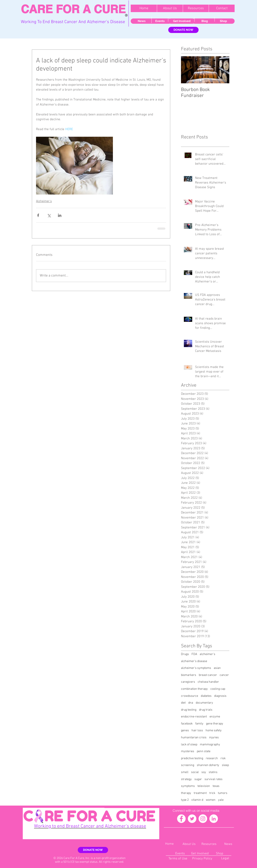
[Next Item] (222, 70)
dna (191, 703)
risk (223, 758)
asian (217, 668)
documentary (204, 703)
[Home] (169, 844)
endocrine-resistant (194, 717)
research (212, 758)
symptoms (188, 786)
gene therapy (215, 724)
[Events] (160, 21)
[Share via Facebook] (38, 215)
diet (183, 703)
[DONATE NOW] (183, 30)
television (204, 786)
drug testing (189, 710)
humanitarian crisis (194, 738)
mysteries (188, 751)
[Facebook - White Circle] (181, 819)
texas (216, 786)
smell (185, 772)
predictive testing (192, 758)
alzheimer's (207, 654)
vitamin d (197, 800)
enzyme (215, 717)
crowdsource (190, 696)
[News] (141, 21)
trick (212, 793)
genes (185, 731)
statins (213, 772)
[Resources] (209, 844)
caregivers (188, 682)
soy (204, 772)
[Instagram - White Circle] (203, 819)
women (211, 800)
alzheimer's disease (194, 661)
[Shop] (223, 21)
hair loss (197, 731)
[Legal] (225, 858)
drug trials (206, 710)
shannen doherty (208, 765)
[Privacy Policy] (202, 859)
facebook (187, 724)
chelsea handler (208, 682)
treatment (200, 793)
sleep (225, 765)
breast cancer (208, 675)
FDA (194, 654)
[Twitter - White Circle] (192, 819)
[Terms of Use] (178, 859)
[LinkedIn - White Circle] (214, 819)
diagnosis (220, 696)
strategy (186, 779)
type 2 (185, 800)
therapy (186, 793)
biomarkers (189, 675)
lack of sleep (189, 745)
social (195, 772)
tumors (223, 793)
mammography (210, 745)
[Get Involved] (182, 21)
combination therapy (194, 689)
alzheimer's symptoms (196, 668)
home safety (214, 731)
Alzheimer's (44, 201)
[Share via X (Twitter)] (49, 215)
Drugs (185, 654)
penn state (204, 751)
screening (188, 765)
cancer (224, 675)
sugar (198, 779)
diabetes (206, 696)
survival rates (214, 779)
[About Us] (189, 844)
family (199, 724)
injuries (214, 738)
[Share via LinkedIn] (60, 215)
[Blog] (205, 21)
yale (221, 800)
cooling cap (218, 689)
